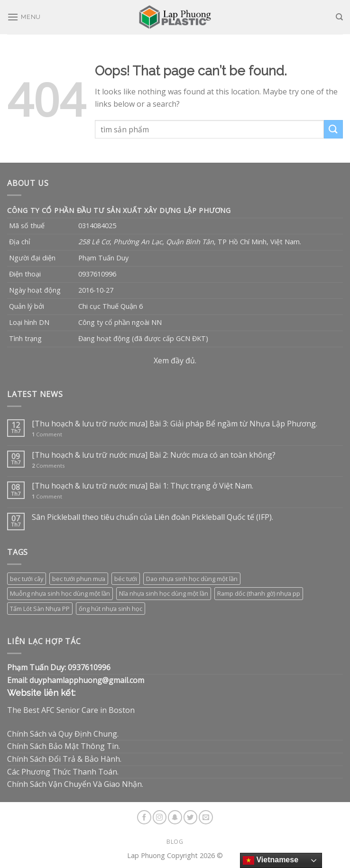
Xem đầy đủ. (175, 360)
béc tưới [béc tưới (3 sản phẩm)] (126, 579)
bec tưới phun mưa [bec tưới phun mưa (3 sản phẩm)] (79, 579)
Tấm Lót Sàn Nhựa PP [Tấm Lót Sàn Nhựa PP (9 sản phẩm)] (40, 609)
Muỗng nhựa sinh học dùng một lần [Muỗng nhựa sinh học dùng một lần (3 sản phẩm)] (60, 593)
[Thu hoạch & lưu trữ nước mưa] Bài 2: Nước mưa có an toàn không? (154, 455)
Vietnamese (271, 860)
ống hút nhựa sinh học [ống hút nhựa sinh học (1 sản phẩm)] (111, 609)
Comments (48, 466)
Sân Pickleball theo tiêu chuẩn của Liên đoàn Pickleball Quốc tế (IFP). (152, 517)
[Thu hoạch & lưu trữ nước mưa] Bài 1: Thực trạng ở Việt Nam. (143, 486)
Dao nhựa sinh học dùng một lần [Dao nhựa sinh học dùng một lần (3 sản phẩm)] (192, 579)
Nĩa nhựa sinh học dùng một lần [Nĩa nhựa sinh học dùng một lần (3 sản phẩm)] (164, 593)
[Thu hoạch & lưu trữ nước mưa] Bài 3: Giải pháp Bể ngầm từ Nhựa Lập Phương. (175, 424)
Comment (47, 434)
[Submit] (333, 129)
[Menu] (24, 17)
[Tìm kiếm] (339, 17)
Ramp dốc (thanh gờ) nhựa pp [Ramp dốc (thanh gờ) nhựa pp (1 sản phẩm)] (259, 593)
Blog (175, 842)
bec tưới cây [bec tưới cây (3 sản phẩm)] (27, 579)
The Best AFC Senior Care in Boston (71, 710)
